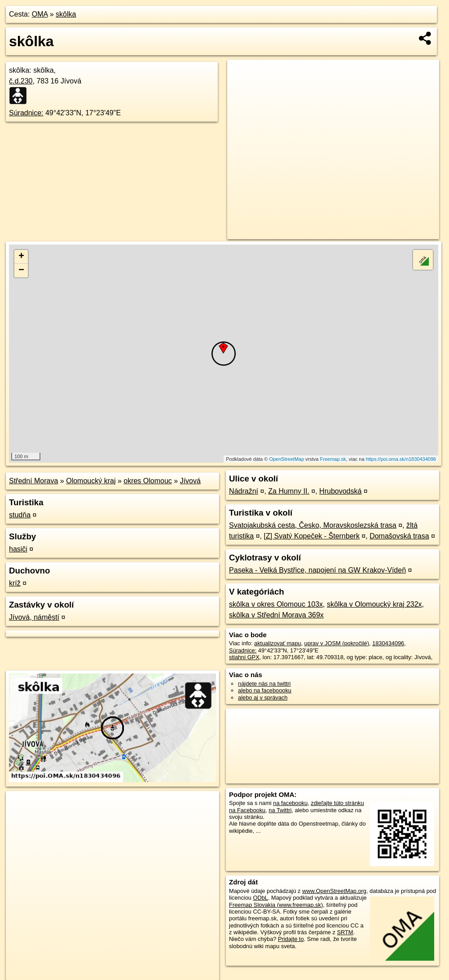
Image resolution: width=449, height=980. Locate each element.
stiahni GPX (244, 657)
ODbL (260, 898)
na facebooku (290, 803)
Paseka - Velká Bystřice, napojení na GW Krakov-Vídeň (317, 570)
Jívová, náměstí (34, 617)
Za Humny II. (289, 491)
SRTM (345, 932)
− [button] (21, 271)
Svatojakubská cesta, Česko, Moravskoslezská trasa (313, 525)
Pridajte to (291, 939)
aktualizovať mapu (277, 643)
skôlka (66, 14)
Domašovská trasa (399, 536)
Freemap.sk (333, 459)
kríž (15, 583)
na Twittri (280, 810)
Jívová (190, 481)
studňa (20, 515)
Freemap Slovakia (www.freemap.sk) (276, 905)
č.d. (21, 81)
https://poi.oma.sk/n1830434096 (401, 459)
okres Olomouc (148, 481)
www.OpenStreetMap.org (334, 891)
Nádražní (244, 491)
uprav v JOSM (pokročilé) (337, 643)
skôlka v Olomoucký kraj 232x (374, 604)
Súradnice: (26, 113)
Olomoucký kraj (91, 481)
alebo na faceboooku (265, 690)
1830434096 (388, 643)
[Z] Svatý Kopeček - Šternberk (311, 536)
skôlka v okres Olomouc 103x (276, 604)
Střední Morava (33, 481)
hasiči (18, 549)
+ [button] (21, 257)
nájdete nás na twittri (264, 684)
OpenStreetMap (286, 459)
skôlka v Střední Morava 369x (276, 615)
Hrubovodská (340, 491)
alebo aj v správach (263, 698)
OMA (40, 14)
